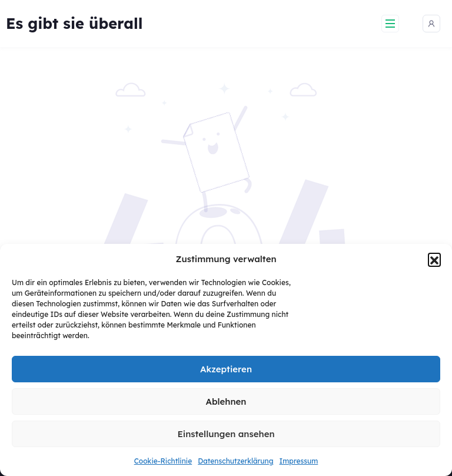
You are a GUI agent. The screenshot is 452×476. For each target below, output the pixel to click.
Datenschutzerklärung (235, 461)
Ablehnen (226, 401)
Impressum (299, 461)
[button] (434, 259)
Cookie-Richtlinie (163, 461)
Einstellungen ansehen (226, 434)
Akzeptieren (226, 369)
